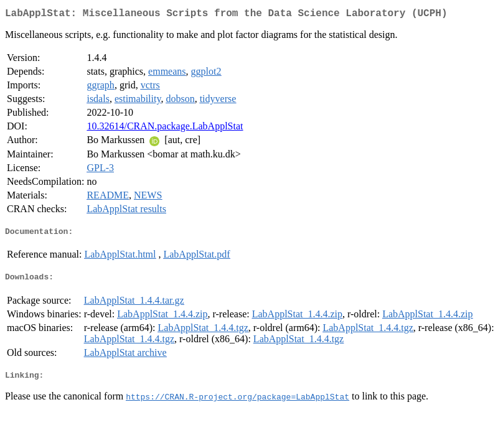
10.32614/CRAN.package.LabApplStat (165, 128)
